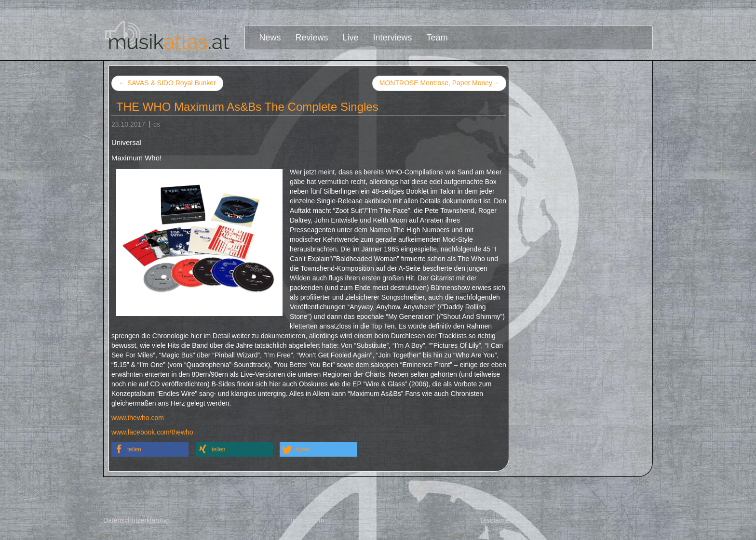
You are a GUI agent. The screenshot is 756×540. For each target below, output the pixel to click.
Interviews (393, 38)
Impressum (307, 520)
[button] (150, 449)
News (270, 38)
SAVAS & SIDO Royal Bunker (167, 83)
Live (351, 38)
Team (437, 38)
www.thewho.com (138, 418)
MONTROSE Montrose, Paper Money (439, 83)
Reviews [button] (312, 38)
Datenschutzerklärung (136, 520)
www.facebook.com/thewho (152, 432)
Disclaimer (496, 520)
